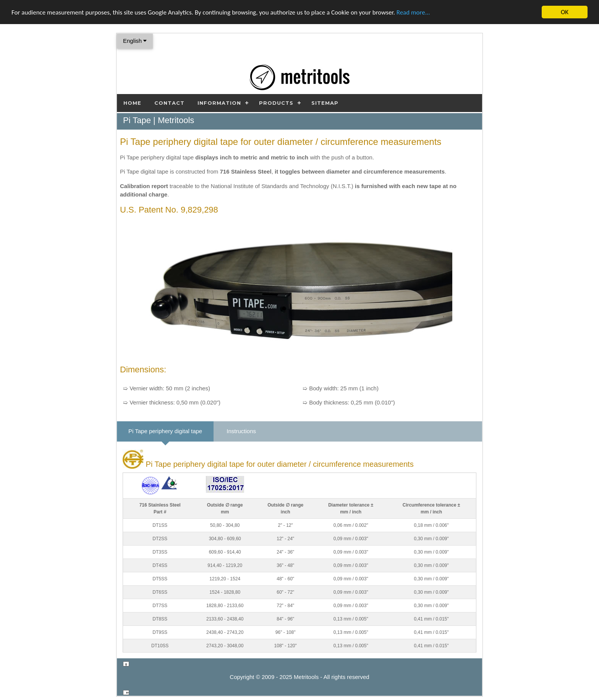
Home (132, 103)
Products (276, 103)
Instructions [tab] (241, 431)
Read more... (413, 12)
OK (565, 12)
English (135, 41)
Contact (169, 103)
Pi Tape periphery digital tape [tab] (165, 431)
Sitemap (325, 103)
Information (219, 103)
